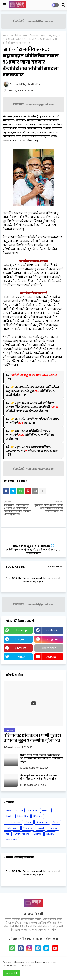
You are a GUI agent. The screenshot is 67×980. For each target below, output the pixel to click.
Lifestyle (38, 816)
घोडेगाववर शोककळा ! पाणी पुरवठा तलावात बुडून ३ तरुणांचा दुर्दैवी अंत (32, 738)
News (8, 810)
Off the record (22, 834)
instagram (51, 639)
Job (8, 834)
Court (29, 822)
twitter (21, 657)
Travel (40, 828)
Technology (12, 828)
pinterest (21, 648)
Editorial (53, 828)
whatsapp (21, 630)
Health (9, 816)
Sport (56, 822)
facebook (51, 630)
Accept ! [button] (12, 973)
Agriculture (42, 822)
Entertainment (13, 822)
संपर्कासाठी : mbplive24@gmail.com (33, 21)
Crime (19, 810)
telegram (21, 639)
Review (50, 834)
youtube (51, 657)
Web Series (11, 840)
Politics (16, 36)
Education (23, 816)
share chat (49, 648)
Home (6, 36)
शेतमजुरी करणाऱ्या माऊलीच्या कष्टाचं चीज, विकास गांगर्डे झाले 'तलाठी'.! (40, 777)
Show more (55, 567)
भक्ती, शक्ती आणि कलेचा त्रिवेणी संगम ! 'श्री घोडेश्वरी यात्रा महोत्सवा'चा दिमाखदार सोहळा (41, 759)
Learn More (25, 966)
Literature (32, 810)
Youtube (28, 828)
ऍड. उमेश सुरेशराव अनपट (32, 546)
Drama (38, 834)
